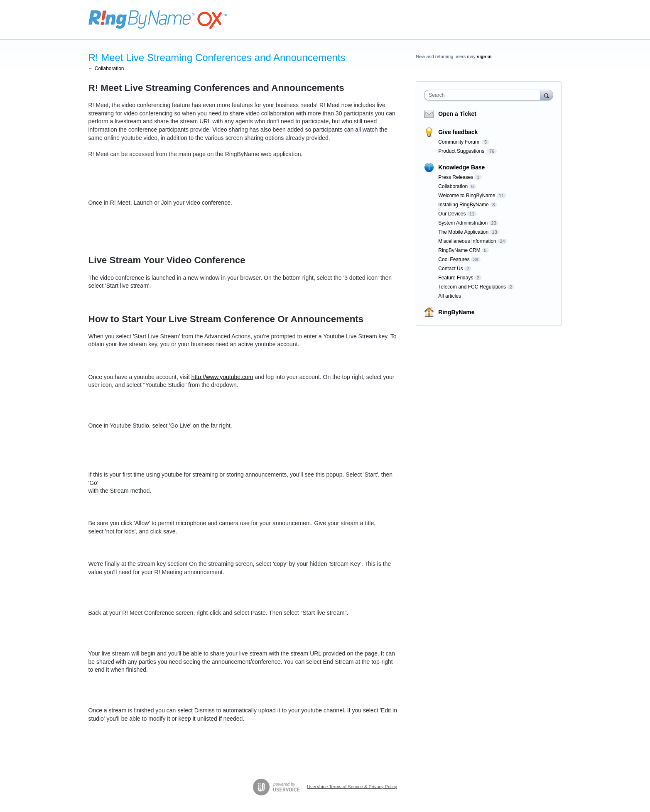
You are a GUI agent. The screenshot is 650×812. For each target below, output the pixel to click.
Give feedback (458, 132)
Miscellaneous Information (467, 241)
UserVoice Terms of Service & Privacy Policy (352, 786)
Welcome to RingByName (467, 196)
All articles (450, 296)
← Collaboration (106, 68)
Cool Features (454, 259)
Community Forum (459, 142)
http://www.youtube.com (222, 377)
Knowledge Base (461, 167)
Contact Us (450, 269)
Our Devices (452, 214)
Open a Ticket (457, 114)
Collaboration (453, 186)
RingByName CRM (459, 250)
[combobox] (484, 95)
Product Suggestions (462, 151)
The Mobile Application (463, 232)
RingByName (456, 312)
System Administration (463, 223)
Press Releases (456, 177)
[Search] (547, 95)
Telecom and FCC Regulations (472, 287)
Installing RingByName (463, 205)
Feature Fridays (456, 278)
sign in (484, 56)
